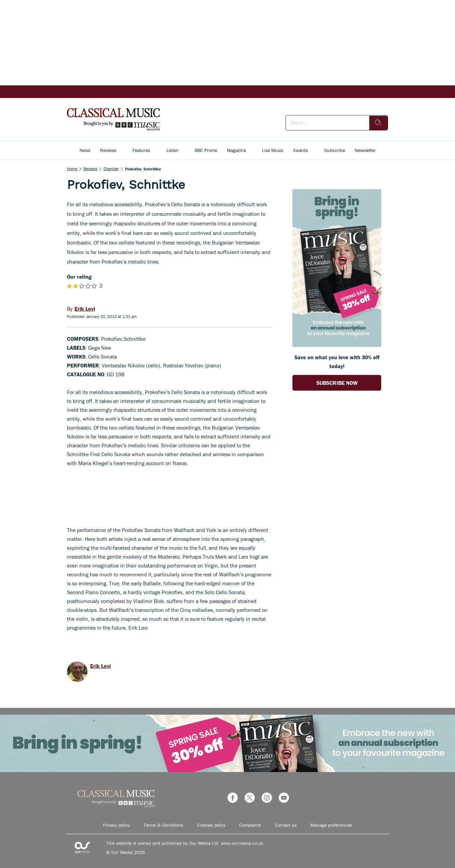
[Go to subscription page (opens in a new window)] (337, 345)
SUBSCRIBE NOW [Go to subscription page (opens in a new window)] (337, 383)
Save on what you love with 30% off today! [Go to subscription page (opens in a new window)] (337, 362)
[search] (378, 123)
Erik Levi (100, 666)
